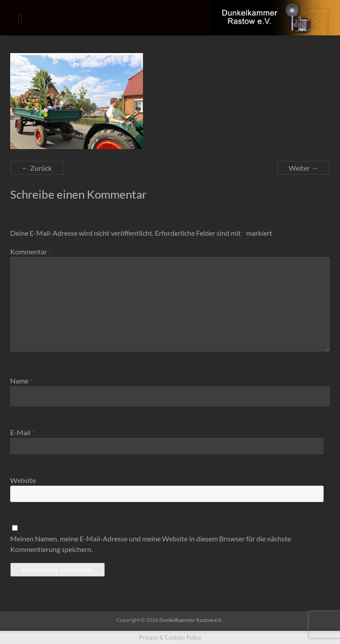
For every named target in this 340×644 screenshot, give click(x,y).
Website (23, 480)
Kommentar (31, 251)
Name (21, 381)
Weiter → (303, 168)
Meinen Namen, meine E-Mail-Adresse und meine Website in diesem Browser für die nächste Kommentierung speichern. (151, 544)
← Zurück (37, 168)
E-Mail (22, 432)
